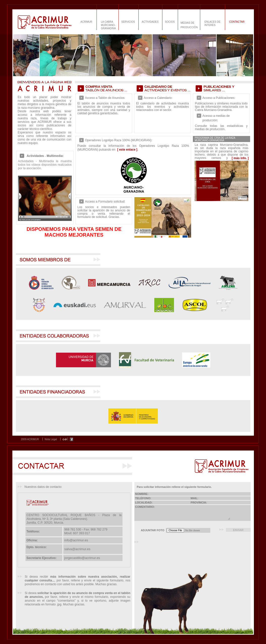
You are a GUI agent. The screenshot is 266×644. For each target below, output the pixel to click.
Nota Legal (51, 439)
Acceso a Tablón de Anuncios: (105, 98)
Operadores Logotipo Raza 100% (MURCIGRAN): (119, 140)
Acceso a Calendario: (158, 98)
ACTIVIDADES (150, 22)
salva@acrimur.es (77, 549)
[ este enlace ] (127, 150)
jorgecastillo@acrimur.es (82, 558)
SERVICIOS (128, 22)
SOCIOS (170, 22)
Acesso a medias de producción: (216, 118)
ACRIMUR (86, 22)
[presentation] (179, 546)
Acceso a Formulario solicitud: (105, 202)
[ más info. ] (240, 158)
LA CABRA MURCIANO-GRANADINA (108, 25)
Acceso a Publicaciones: (219, 98)
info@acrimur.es (76, 540)
